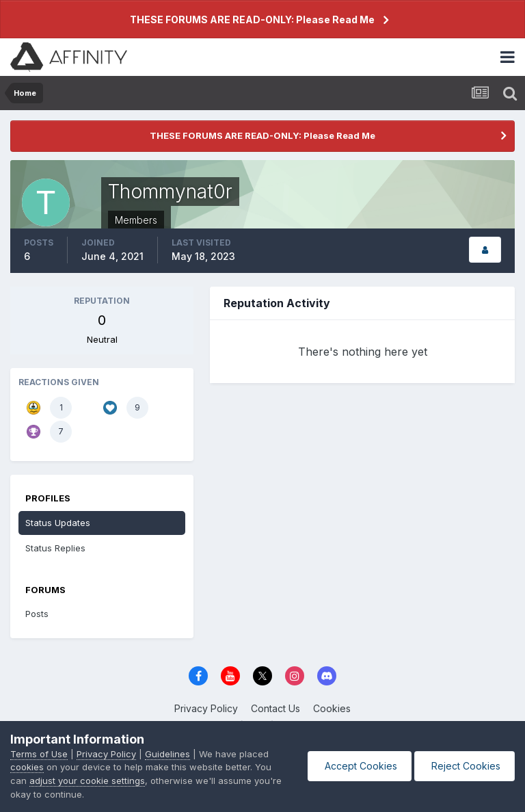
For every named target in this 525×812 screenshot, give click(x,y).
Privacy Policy (206, 708)
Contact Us (275, 708)
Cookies (332, 708)
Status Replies (55, 548)
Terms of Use (39, 754)
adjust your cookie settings (87, 781)
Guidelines (167, 754)
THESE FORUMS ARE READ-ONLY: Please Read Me (252, 19)
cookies (27, 767)
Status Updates (58, 523)
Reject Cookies (465, 766)
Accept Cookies (360, 766)
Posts (37, 614)
